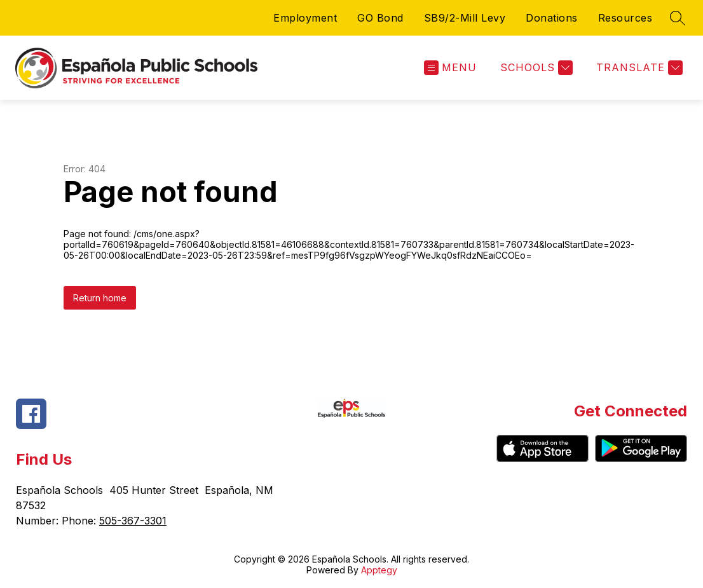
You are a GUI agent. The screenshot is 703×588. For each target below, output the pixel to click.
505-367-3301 (133, 521)
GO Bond (380, 18)
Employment (305, 18)
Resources (625, 18)
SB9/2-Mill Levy (465, 18)
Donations (552, 18)
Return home (100, 298)
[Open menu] (450, 68)
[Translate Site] (638, 68)
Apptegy (379, 570)
